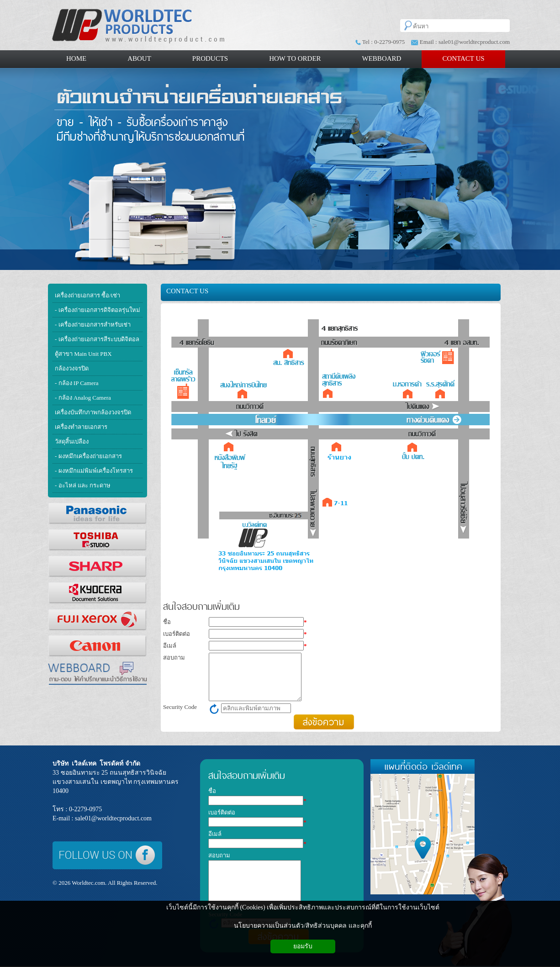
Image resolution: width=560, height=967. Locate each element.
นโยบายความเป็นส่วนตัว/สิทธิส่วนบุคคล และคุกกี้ (303, 926)
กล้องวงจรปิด (72, 368)
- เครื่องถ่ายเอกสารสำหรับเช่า (93, 325)
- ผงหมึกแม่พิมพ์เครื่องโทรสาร (94, 471)
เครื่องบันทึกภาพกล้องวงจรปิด (93, 412)
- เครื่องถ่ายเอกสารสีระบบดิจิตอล (97, 339)
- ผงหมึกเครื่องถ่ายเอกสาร (88, 456)
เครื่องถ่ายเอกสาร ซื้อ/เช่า (87, 295)
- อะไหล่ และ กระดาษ (83, 485)
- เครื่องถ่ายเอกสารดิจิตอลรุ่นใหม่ (98, 310)
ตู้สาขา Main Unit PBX (83, 354)
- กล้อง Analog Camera (83, 398)
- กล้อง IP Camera (77, 383)
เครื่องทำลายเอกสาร (81, 427)
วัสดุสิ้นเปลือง (72, 441)
